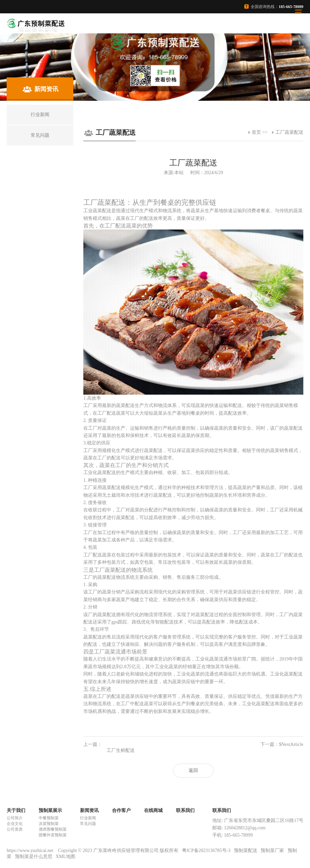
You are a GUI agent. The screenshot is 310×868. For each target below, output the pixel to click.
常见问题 (88, 824)
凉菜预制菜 (49, 824)
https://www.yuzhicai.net (30, 850)
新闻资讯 (89, 810)
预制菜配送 (246, 850)
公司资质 (15, 829)
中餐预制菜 (49, 818)
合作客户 (121, 810)
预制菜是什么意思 (34, 856)
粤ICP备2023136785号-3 (206, 850)
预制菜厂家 (272, 850)
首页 (256, 132)
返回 (193, 770)
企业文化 (15, 824)
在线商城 (153, 810)
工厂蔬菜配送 (289, 132)
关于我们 (16, 810)
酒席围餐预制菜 (53, 829)
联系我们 (185, 810)
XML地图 (65, 856)
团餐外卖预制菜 (53, 835)
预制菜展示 (50, 810)
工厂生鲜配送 (121, 750)
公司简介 (15, 818)
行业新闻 (88, 818)
